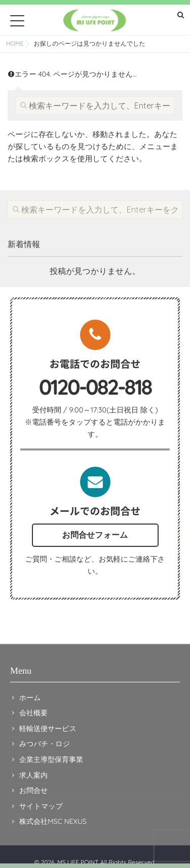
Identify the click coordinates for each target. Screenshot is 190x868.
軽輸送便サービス (48, 728)
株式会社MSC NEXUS (53, 821)
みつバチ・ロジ (45, 744)
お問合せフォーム (95, 535)
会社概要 (33, 713)
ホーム (30, 698)
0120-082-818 (95, 387)
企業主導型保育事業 (51, 759)
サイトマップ (41, 806)
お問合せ (34, 790)
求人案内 (33, 775)
